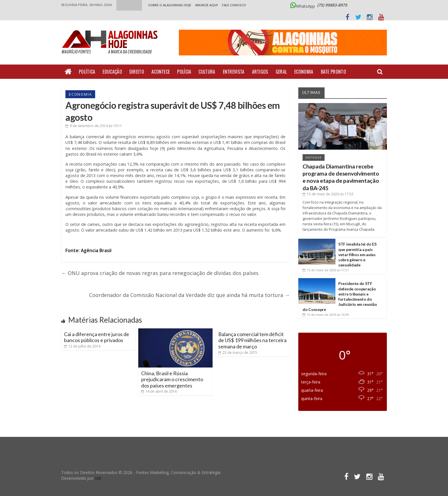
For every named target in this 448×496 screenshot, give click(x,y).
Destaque (314, 157)
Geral (281, 72)
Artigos (260, 72)
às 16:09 (326, 315)
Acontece (161, 72)
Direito (137, 72)
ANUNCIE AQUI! (207, 5)
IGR (98, 478)
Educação (112, 72)
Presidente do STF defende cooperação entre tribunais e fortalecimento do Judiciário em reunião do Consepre (340, 296)
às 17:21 (326, 270)
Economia (304, 72)
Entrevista (234, 72)
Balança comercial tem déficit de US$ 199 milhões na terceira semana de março (252, 340)
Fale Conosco (234, 5)
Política (87, 72)
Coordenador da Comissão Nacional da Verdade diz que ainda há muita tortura (189, 295)
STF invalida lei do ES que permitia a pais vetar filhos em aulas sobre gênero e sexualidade (357, 254)
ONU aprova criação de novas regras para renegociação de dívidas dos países (160, 273)
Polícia (184, 72)
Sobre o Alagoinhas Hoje (170, 5)
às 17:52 (328, 194)
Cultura (207, 72)
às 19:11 (94, 126)
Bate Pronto (333, 72)
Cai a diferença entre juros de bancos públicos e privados (97, 337)
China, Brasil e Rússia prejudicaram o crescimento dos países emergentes (172, 379)
